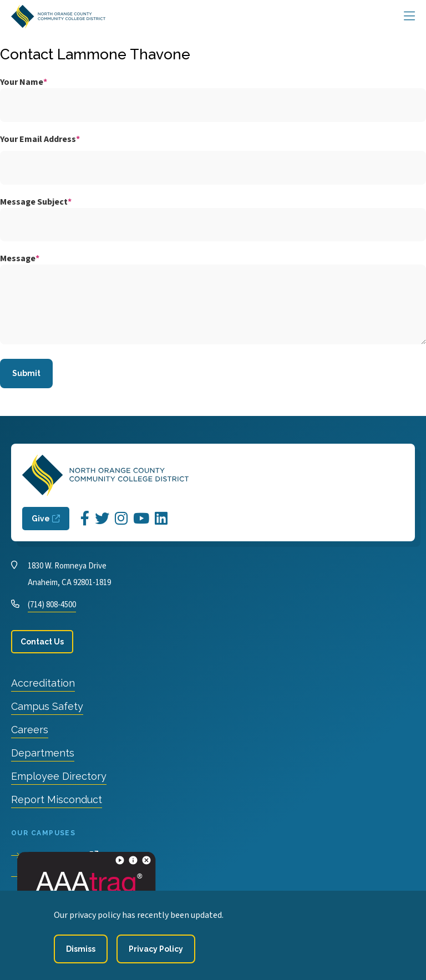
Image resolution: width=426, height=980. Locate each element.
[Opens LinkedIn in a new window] (161, 519)
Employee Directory (59, 776)
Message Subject (34, 202)
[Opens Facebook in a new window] (85, 519)
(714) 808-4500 (52, 605)
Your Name (22, 82)
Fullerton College (59, 877)
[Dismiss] (81, 949)
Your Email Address (38, 139)
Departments (43, 753)
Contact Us (42, 642)
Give (41, 519)
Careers (30, 730)
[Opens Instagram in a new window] (121, 519)
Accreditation (43, 683)
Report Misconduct (57, 799)
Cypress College (56, 856)
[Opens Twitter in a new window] (102, 519)
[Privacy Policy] (156, 949)
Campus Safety (47, 706)
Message (18, 258)
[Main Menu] (409, 17)
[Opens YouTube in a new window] (141, 519)
